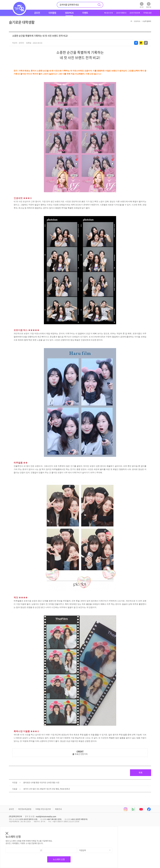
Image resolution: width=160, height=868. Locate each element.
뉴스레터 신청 (59, 859)
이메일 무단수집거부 (43, 809)
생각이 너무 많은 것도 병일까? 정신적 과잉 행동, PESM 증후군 (47, 789)
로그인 (142, 5)
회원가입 (149, 5)
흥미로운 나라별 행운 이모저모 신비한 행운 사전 (41, 783)
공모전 (11, 809)
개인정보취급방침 (25, 809)
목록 (141, 773)
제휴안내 (58, 809)
